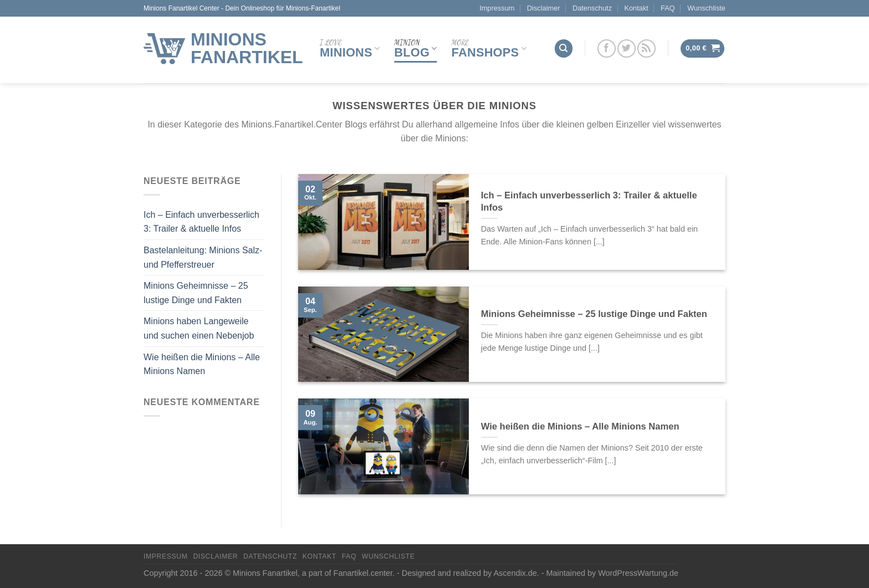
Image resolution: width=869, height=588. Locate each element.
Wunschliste (706, 8)
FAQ (668, 8)
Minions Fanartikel (247, 48)
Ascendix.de (515, 573)
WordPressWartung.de (638, 573)
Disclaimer (544, 8)
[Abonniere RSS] (646, 48)
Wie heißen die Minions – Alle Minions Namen (202, 364)
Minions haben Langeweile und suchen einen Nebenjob (199, 328)
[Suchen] (564, 48)
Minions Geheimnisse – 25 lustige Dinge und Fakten (196, 293)
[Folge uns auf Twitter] (627, 48)
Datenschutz (592, 8)
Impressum (497, 8)
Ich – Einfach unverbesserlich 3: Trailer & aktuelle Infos (201, 222)
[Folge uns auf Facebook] (607, 48)
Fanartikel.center (363, 573)
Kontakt (636, 8)
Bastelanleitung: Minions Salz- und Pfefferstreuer (203, 257)
